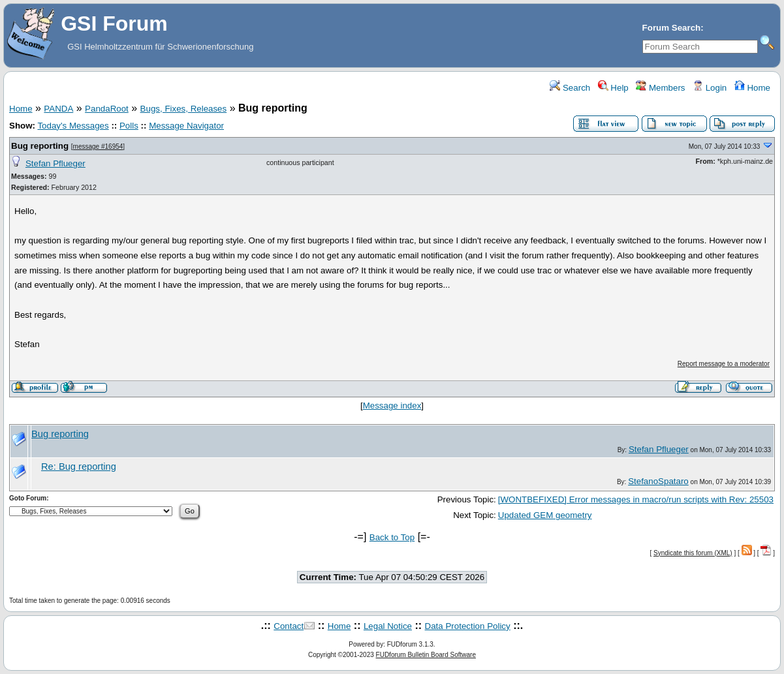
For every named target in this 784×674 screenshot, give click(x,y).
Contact (289, 626)
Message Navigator (186, 126)
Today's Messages (73, 126)
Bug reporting (40, 146)
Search (570, 88)
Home (752, 88)
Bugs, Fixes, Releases (184, 109)
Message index (392, 406)
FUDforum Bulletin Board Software (426, 655)
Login (710, 88)
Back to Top (392, 537)
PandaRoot (107, 109)
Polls (129, 126)
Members (660, 88)
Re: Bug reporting (79, 467)
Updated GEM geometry (545, 515)
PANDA (58, 109)
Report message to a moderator (724, 364)
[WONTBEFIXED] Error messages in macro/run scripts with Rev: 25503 (636, 499)
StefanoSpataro (658, 481)
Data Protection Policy (468, 626)
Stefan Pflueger (55, 163)
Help (613, 88)
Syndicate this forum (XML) (693, 553)
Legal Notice (388, 626)
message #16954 (98, 146)
